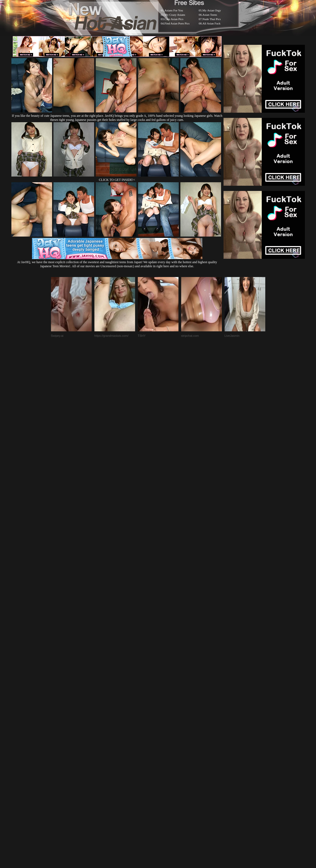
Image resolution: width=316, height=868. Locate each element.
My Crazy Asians (175, 15)
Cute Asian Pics (174, 19)
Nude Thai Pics (212, 19)
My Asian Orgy (212, 10)
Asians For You (174, 10)
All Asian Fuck (211, 23)
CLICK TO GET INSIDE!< (117, 180)
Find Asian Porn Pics (177, 23)
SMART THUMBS (167, 732)
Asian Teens (210, 15)
